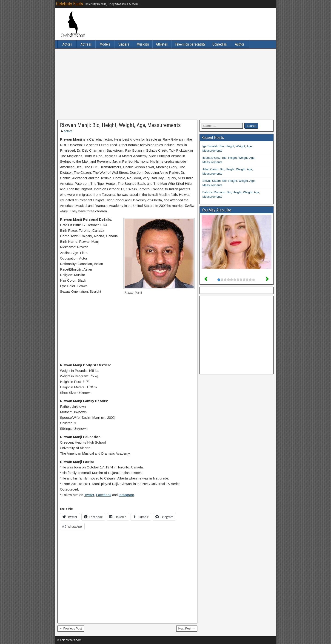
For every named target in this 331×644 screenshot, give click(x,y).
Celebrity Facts (70, 4)
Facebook (104, 495)
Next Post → (187, 628)
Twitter (89, 495)
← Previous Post (71, 628)
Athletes (162, 44)
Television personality (190, 44)
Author (240, 44)
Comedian (220, 44)
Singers (124, 44)
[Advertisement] (165, 84)
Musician (143, 44)
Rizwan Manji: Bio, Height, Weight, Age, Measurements (120, 125)
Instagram (126, 495)
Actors (67, 44)
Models (105, 44)
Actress (86, 44)
